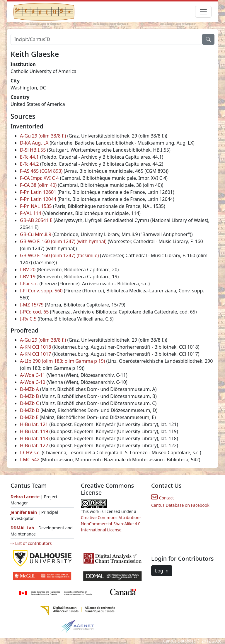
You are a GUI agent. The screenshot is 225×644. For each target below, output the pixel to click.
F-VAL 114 (31, 213)
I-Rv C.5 (28, 319)
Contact (162, 498)
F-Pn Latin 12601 (38, 192)
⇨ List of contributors (31, 543)
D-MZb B (29, 396)
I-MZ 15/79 (32, 305)
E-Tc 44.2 (29, 164)
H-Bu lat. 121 (34, 424)
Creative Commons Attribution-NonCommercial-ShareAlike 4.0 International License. (111, 524)
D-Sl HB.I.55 (33, 150)
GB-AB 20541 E (36, 220)
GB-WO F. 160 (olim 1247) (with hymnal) (63, 241)
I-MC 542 (30, 460)
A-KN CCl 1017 (35, 354)
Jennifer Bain (24, 512)
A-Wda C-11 (33, 375)
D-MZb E (29, 417)
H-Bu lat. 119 (34, 431)
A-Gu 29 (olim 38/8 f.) (43, 136)
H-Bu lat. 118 (34, 438)
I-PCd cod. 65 (34, 312)
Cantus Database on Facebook (180, 505)
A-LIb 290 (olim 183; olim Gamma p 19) (62, 361)
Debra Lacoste (25, 497)
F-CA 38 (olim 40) (38, 185)
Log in (162, 571)
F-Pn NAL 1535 (36, 206)
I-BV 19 (28, 277)
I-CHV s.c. (30, 453)
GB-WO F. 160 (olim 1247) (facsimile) (59, 255)
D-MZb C (29, 403)
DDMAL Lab (22, 528)
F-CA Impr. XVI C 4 (39, 178)
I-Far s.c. (29, 284)
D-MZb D (30, 410)
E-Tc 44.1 (29, 157)
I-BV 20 (28, 270)
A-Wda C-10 (33, 382)
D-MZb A (29, 389)
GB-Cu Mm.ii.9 (36, 234)
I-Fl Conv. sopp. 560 (41, 291)
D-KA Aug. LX (34, 143)
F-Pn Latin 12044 (38, 199)
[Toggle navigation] (203, 12)
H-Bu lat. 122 (34, 445)
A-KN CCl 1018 (35, 347)
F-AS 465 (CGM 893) (41, 171)
